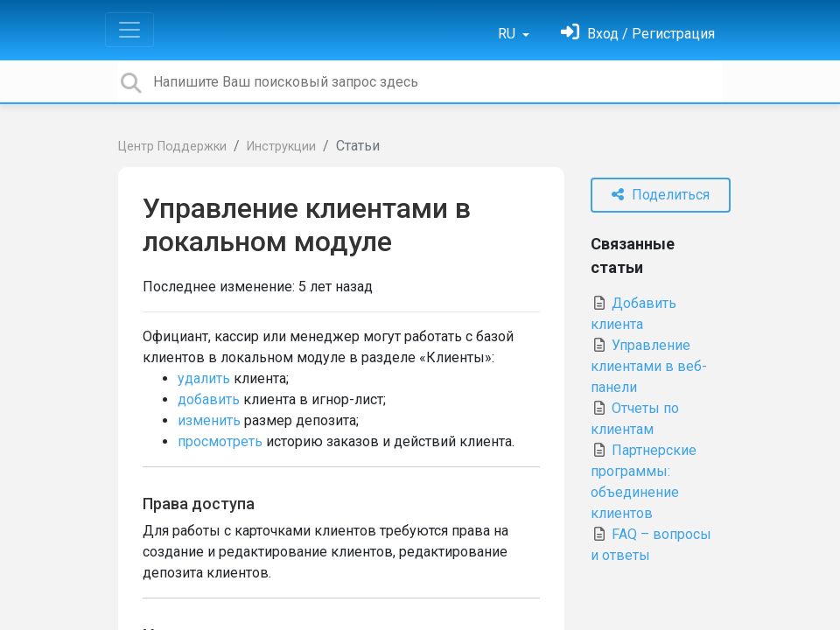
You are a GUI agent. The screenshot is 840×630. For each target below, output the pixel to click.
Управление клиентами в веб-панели (649, 366)
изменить (209, 420)
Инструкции (281, 147)
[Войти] (638, 34)
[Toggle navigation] (129, 30)
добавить (209, 399)
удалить (204, 378)
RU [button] (508, 34)
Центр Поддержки (172, 147)
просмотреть (220, 441)
